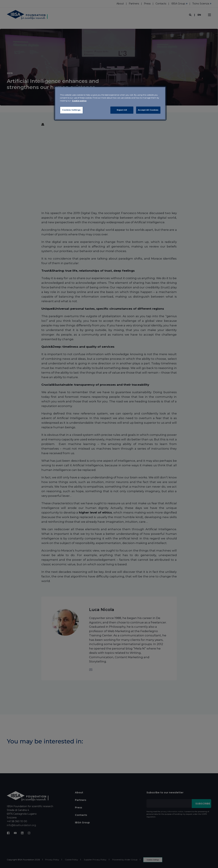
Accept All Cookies (148, 110)
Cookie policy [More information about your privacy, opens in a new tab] (79, 101)
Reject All (122, 110)
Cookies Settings (71, 110)
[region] (110, 103)
